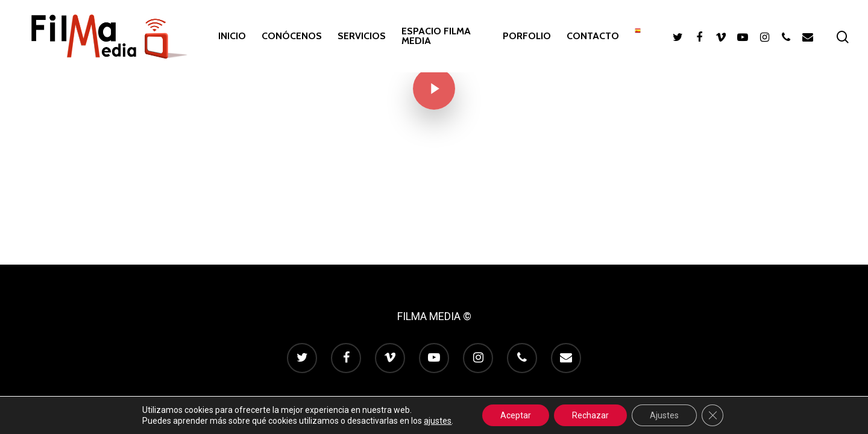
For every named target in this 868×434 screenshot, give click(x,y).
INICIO (232, 36)
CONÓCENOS (292, 36)
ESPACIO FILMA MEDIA (436, 36)
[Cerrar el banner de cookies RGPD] (712, 415)
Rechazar (590, 415)
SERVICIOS (362, 36)
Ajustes (664, 415)
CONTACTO (593, 36)
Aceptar (516, 415)
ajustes (438, 421)
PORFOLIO (527, 36)
